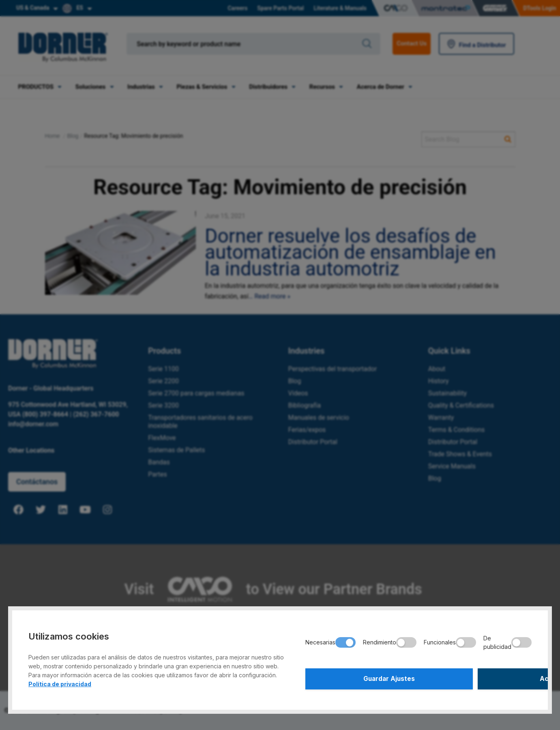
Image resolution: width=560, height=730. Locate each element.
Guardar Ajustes (361, 678)
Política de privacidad (60, 682)
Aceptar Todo (476, 678)
